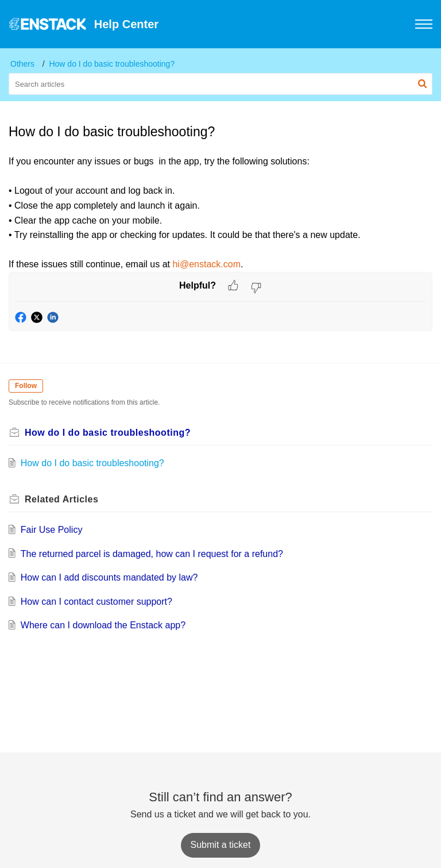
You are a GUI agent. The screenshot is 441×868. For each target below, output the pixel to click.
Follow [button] (26, 386)
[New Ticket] (221, 845)
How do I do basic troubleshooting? (112, 64)
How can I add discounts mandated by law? (109, 577)
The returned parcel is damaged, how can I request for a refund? (152, 554)
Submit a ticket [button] (221, 845)
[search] (220, 84)
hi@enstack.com (206, 264)
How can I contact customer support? (96, 602)
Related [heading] (61, 499)
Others (22, 64)
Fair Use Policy (52, 530)
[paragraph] (220, 213)
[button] (394, 24)
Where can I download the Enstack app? (103, 625)
